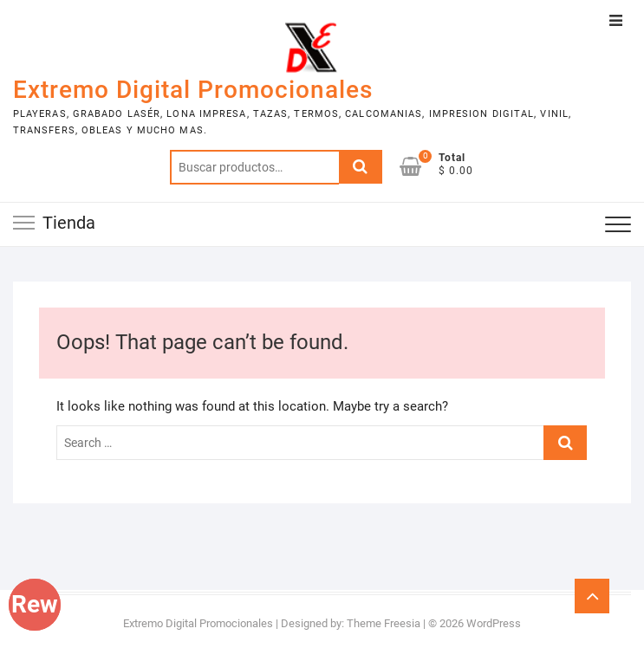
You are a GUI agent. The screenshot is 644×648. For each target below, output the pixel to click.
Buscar (361, 167)
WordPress (494, 623)
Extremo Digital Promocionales (193, 90)
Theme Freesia (384, 623)
